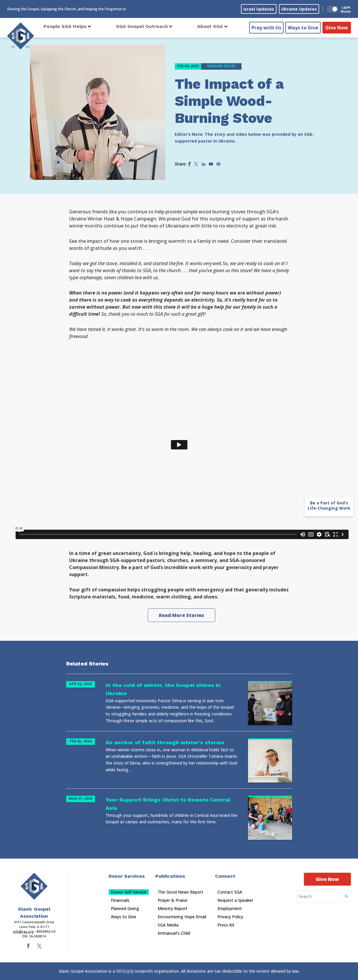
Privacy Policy (230, 917)
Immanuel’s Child (174, 933)
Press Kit (226, 925)
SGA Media (168, 925)
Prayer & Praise (173, 900)
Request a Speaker (235, 900)
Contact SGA (230, 892)
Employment (230, 908)
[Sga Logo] (21, 35)
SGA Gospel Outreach (142, 26)
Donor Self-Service (129, 892)
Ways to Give (303, 27)
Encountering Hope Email (182, 917)
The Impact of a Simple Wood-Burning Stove (229, 101)
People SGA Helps (65, 26)
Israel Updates (259, 9)
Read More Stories (182, 615)
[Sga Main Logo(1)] (34, 886)
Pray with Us (266, 27)
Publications (170, 876)
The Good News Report (180, 892)
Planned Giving (125, 908)
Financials (120, 900)
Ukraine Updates (299, 9)
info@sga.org (23, 931)
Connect (225, 876)
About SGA (210, 26)
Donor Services (127, 876)
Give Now (337, 27)
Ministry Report (173, 908)
